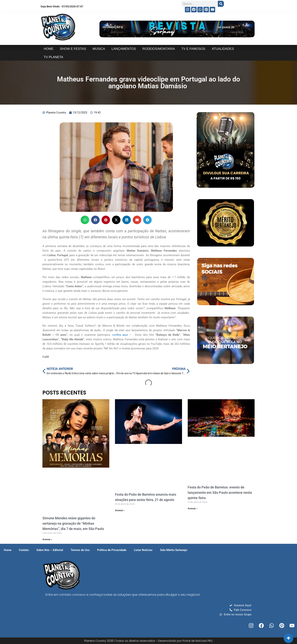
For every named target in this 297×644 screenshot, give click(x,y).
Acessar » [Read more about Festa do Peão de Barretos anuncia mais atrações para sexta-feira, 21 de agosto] (120, 510)
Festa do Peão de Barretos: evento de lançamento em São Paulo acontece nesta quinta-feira (220, 493)
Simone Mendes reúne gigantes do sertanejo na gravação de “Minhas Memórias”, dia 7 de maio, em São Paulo (73, 523)
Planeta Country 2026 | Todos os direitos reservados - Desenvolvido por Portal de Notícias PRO (148, 641)
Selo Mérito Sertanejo (174, 550)
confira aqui (121, 335)
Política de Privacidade (112, 550)
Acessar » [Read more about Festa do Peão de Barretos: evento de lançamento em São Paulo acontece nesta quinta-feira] (193, 509)
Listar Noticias (143, 550)
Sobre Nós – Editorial (50, 550)
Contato (24, 550)
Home (8, 550)
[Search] (221, 4)
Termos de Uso (80, 550)
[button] (85, 220)
